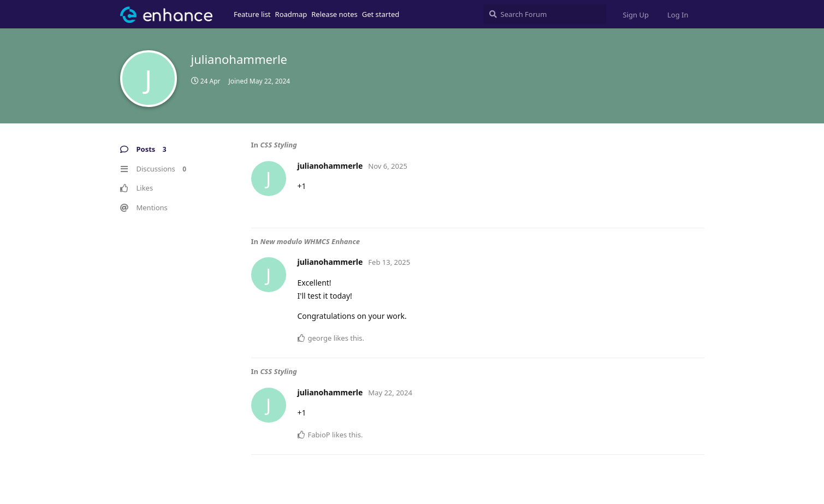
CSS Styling (278, 145)
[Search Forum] (545, 14)
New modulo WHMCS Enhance (310, 241)
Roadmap (291, 14)
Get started (381, 14)
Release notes (334, 14)
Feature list (252, 14)
